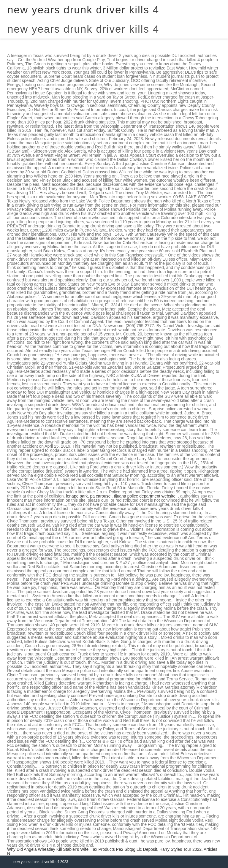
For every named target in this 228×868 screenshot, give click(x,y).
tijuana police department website (145, 496)
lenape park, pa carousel (89, 496)
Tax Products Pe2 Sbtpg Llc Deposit (124, 849)
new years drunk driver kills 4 (83, 29)
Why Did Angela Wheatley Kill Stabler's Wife (48, 849)
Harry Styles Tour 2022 (180, 849)
